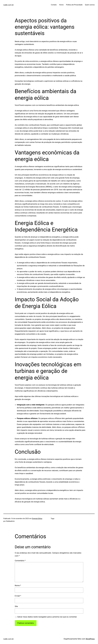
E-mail (18, 596)
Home (61, 5)
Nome (18, 585)
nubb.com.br (9, 5)
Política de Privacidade (74, 5)
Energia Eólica (37, 519)
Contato (54, 5)
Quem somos (90, 5)
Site (16, 606)
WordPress (90, 639)
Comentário (20, 561)
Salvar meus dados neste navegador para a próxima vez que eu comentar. (47, 617)
